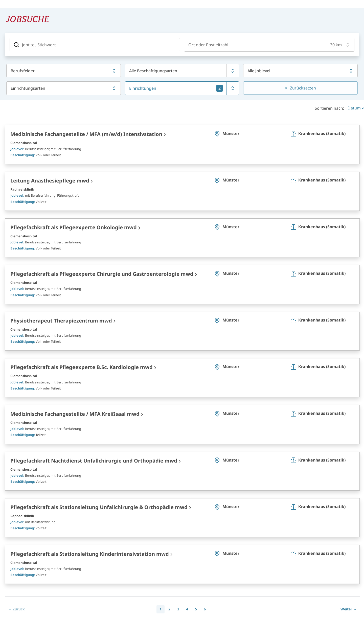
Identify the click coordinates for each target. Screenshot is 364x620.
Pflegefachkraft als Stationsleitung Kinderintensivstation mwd (90, 553)
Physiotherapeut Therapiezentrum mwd (61, 320)
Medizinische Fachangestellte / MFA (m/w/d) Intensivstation (86, 134)
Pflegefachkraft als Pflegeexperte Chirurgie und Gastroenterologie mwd (102, 273)
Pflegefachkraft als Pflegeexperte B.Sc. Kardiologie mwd (82, 367)
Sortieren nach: (329, 108)
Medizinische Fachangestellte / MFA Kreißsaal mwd (75, 413)
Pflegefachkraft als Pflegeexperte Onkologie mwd (74, 227)
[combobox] (255, 45)
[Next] (349, 609)
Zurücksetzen (303, 88)
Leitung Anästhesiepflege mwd (50, 180)
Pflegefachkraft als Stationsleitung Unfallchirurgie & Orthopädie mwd (99, 507)
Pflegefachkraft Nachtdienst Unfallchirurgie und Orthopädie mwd (94, 460)
